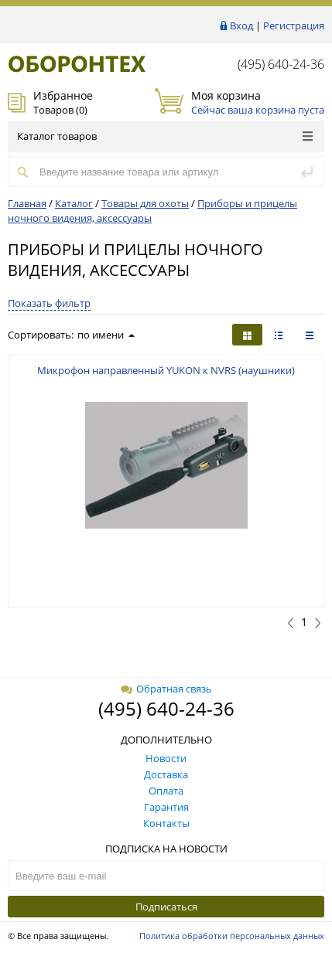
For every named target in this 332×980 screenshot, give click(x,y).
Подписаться (166, 907)
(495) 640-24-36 (281, 64)
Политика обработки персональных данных (232, 936)
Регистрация (294, 26)
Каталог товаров (165, 136)
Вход (241, 26)
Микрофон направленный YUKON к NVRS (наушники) (166, 370)
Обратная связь (166, 689)
